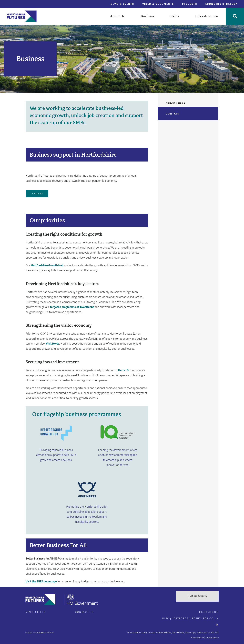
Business (147, 16)
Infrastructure (207, 16)
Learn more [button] (37, 194)
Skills (175, 16)
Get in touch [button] (197, 596)
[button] (117, 16)
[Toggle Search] (235, 16)
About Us (117, 16)
